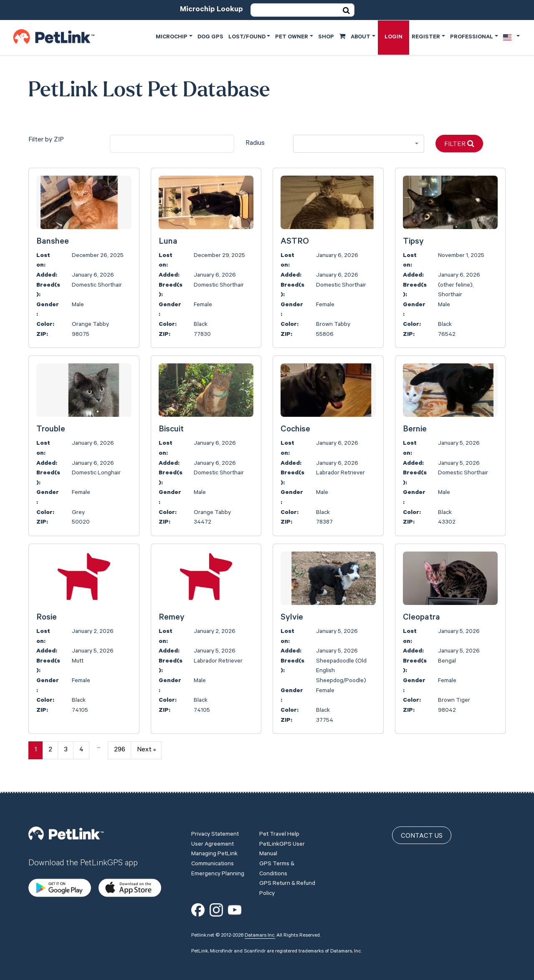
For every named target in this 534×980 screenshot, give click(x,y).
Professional (472, 37)
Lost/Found (247, 37)
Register (426, 37)
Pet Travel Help (279, 835)
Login (394, 37)
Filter (459, 144)
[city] (172, 144)
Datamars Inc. (260, 936)
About (361, 37)
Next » (146, 750)
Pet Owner (292, 37)
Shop (332, 37)
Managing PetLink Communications (214, 859)
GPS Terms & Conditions (277, 869)
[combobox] (359, 144)
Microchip (172, 37)
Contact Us (422, 836)
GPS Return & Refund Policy (287, 889)
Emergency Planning (218, 874)
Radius (255, 144)
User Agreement (213, 845)
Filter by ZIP (46, 140)
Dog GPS (210, 37)
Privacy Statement (215, 835)
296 (120, 750)
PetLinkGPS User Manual (282, 850)
